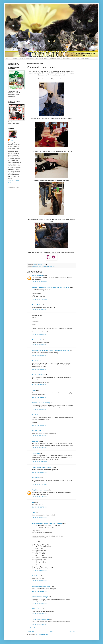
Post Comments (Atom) (42, 635)
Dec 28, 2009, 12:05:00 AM (40, 282)
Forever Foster (36, 305)
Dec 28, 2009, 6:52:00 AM (39, 369)
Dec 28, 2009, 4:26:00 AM (39, 334)
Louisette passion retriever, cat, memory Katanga (47, 523)
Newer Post (31, 632)
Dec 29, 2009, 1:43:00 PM (39, 614)
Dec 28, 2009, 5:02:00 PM (39, 581)
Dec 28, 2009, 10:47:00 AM (40, 462)
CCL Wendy (36, 441)
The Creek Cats (37, 361)
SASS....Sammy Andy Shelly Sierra (42, 467)
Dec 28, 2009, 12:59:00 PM (40, 484)
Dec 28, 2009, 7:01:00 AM (39, 385)
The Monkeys (36, 415)
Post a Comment (35, 628)
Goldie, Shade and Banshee (40, 620)
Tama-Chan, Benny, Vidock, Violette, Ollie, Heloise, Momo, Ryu (51, 350)
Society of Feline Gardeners (27, 58)
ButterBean (35, 576)
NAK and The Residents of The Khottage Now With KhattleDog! (51, 287)
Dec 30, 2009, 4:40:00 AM (39, 624)
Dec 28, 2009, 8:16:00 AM (39, 435)
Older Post (72, 632)
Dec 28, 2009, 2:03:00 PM (39, 570)
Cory (48, 266)
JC (33, 502)
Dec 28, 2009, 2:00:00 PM (39, 517)
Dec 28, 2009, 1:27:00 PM (39, 507)
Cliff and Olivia (36, 609)
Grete (54, 266)
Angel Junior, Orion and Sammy (42, 586)
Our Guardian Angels (42, 58)
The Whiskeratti (37, 340)
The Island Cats (37, 431)
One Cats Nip (36, 453)
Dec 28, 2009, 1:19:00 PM (39, 497)
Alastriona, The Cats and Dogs (41, 403)
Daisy (34, 513)
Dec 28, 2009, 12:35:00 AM (40, 299)
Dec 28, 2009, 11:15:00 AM (40, 472)
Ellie (51, 266)
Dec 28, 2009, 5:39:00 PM (39, 603)
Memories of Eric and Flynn (40, 597)
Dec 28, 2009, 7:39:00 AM (39, 409)
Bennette (44, 266)
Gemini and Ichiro (37, 275)
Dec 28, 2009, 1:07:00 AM (39, 310)
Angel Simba (36, 478)
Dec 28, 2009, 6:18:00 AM (39, 355)
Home (8, 58)
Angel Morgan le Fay (55, 58)
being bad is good (37, 266)
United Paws (75, 58)
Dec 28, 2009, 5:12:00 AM (39, 345)
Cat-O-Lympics (85, 58)
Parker (34, 391)
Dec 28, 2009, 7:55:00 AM (39, 425)
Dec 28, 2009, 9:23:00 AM (39, 448)
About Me (14, 58)
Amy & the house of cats (39, 490)
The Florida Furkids (38, 375)
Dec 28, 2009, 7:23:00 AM (39, 397)
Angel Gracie (66, 58)
